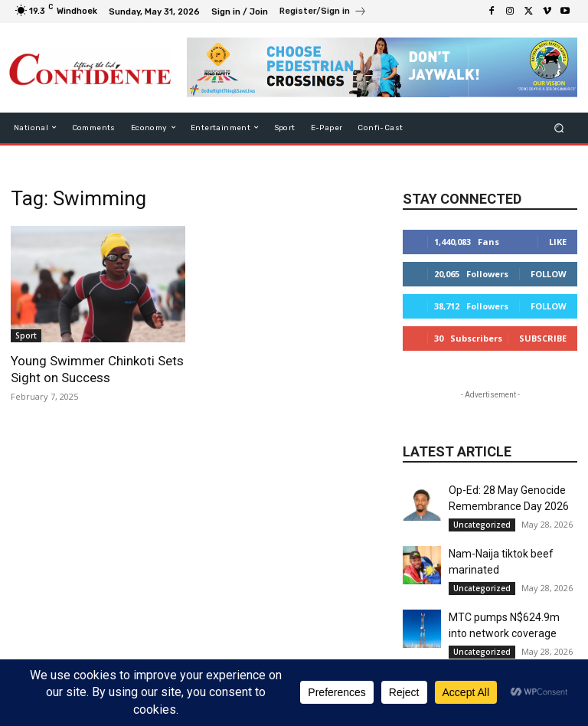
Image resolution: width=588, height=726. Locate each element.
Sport (26, 335)
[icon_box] (323, 13)
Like (558, 242)
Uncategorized (482, 525)
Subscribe (543, 338)
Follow (549, 274)
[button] (559, 128)
